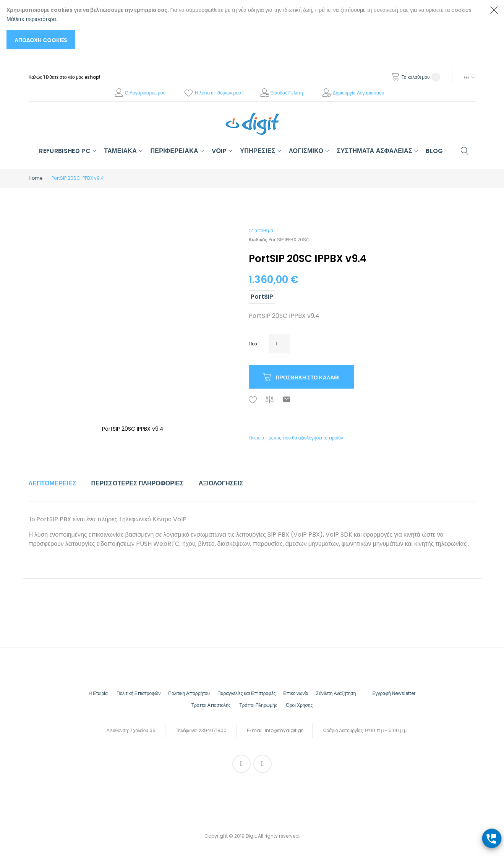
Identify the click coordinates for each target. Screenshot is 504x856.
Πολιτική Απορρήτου (189, 693)
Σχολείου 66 (143, 730)
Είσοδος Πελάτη (287, 93)
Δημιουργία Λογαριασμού (359, 93)
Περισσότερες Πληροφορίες (137, 483)
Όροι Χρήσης (299, 705)
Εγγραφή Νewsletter (394, 693)
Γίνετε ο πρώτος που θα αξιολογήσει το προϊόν (296, 438)
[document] (244, 27)
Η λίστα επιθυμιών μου (218, 93)
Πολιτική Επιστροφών (139, 693)
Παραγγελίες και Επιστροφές (246, 693)
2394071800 (213, 730)
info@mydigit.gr (284, 730)
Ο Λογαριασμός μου (145, 93)
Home (36, 178)
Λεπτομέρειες (53, 483)
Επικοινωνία (296, 693)
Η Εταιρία (98, 693)
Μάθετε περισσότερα (31, 19)
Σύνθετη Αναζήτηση (336, 693)
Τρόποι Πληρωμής (258, 705)
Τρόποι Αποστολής (211, 705)
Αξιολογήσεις (221, 483)
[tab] (53, 483)
